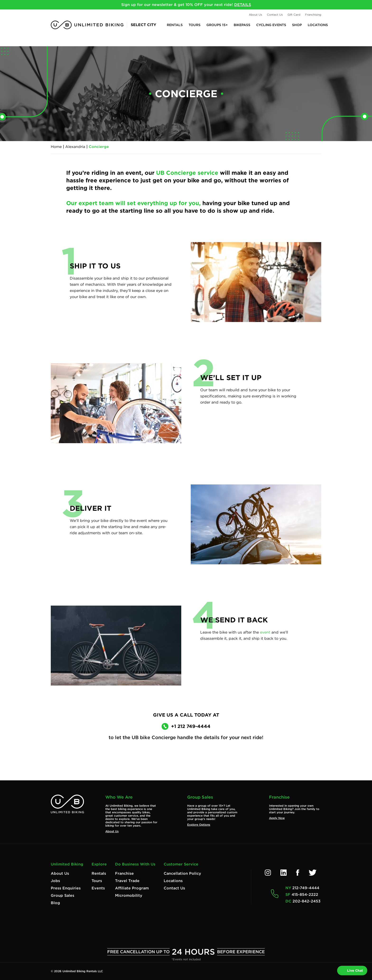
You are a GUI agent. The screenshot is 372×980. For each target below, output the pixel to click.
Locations (318, 25)
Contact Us (275, 15)
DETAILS (243, 5)
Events (98, 888)
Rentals (175, 25)
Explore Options (199, 825)
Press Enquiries (66, 888)
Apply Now (277, 818)
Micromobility (129, 895)
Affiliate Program (132, 888)
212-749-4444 (306, 888)
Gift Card (294, 15)
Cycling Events (271, 25)
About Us (256, 15)
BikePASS (242, 25)
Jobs (55, 881)
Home (56, 147)
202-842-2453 (307, 901)
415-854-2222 (305, 895)
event (265, 632)
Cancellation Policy (182, 873)
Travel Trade (127, 881)
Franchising (313, 15)
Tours (195, 25)
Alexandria (75, 147)
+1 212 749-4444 (187, 726)
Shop (297, 25)
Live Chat (352, 971)
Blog (55, 903)
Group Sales (63, 895)
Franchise (124, 873)
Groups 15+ (217, 25)
